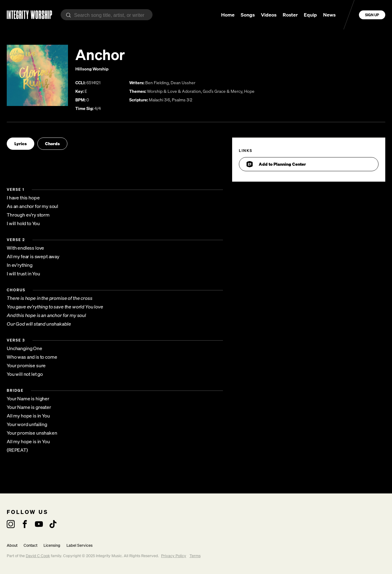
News (329, 15)
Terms (195, 556)
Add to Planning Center (276, 164)
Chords (52, 143)
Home (228, 15)
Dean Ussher (183, 83)
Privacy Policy (174, 556)
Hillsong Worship (92, 69)
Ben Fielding (157, 83)
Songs (248, 15)
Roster (290, 15)
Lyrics (21, 143)
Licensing (52, 545)
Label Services (79, 545)
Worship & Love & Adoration (174, 91)
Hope (249, 91)
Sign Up (372, 15)
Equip (310, 15)
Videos (269, 15)
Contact (30, 545)
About (12, 545)
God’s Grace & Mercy (222, 91)
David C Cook (38, 556)
